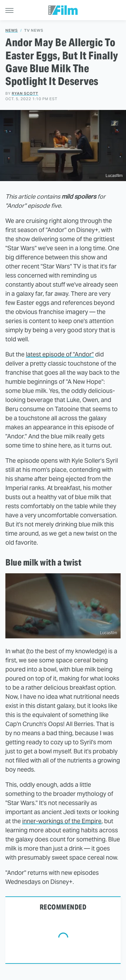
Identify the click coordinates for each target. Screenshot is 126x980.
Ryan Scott (25, 93)
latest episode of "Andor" (60, 354)
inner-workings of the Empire (62, 821)
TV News (34, 31)
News (12, 31)
